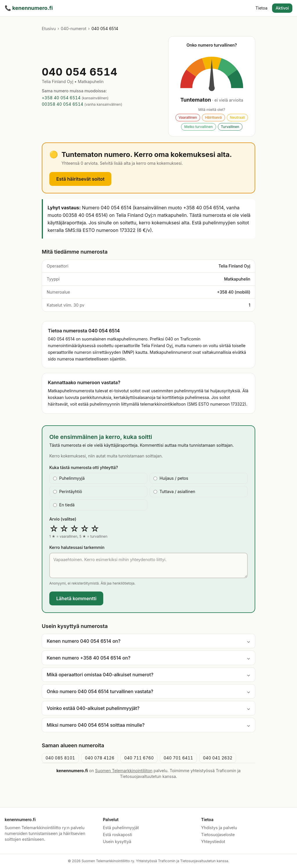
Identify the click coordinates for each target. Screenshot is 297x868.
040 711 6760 (139, 758)
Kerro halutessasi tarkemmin (77, 547)
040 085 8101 (60, 758)
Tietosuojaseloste (218, 835)
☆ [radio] (54, 529)
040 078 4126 (100, 758)
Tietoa (261, 8)
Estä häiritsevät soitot (80, 179)
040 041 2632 (218, 758)
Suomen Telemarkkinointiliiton (124, 771)
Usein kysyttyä (117, 842)
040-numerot (74, 29)
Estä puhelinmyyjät (121, 828)
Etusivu (49, 29)
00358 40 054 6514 (63, 104)
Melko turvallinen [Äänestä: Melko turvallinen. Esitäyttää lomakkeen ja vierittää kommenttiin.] (198, 127)
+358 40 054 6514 (61, 98)
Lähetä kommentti (76, 598)
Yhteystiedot (213, 842)
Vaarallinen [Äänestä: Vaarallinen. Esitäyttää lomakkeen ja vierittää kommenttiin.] (188, 117)
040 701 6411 (178, 758)
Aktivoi (282, 8)
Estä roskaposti (118, 835)
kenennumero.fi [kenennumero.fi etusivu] (29, 8)
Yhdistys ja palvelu (219, 828)
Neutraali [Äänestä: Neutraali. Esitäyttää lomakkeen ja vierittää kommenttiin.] (238, 117)
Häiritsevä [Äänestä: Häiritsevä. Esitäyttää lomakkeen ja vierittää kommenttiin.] (213, 117)
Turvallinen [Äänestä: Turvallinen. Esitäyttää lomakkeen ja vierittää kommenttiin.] (230, 127)
